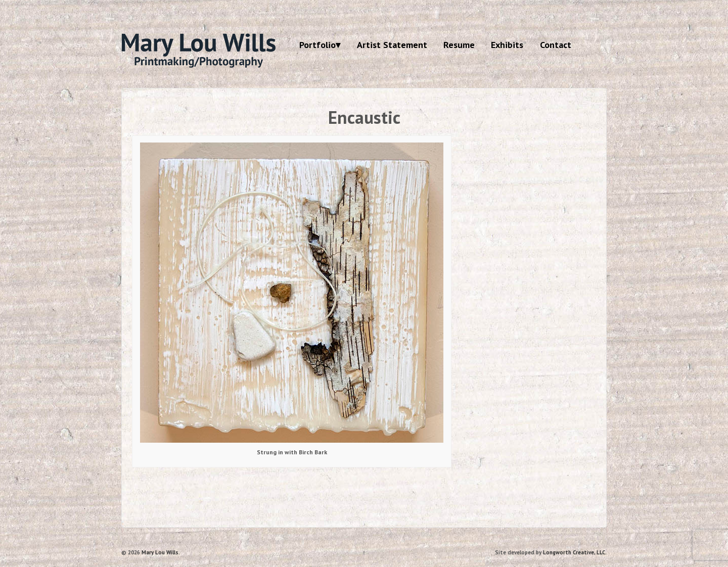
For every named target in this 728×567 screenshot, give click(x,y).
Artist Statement (392, 45)
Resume (459, 45)
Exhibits (507, 45)
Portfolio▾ (320, 45)
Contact (556, 45)
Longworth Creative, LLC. (575, 552)
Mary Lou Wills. (160, 552)
